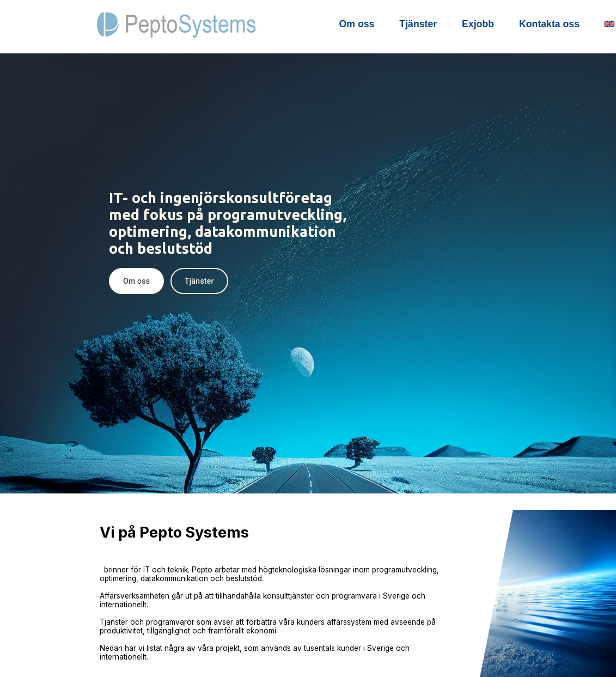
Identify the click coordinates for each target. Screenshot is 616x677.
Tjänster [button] (199, 281)
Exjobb (478, 24)
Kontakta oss (549, 24)
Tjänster (418, 24)
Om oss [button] (136, 281)
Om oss (357, 24)
